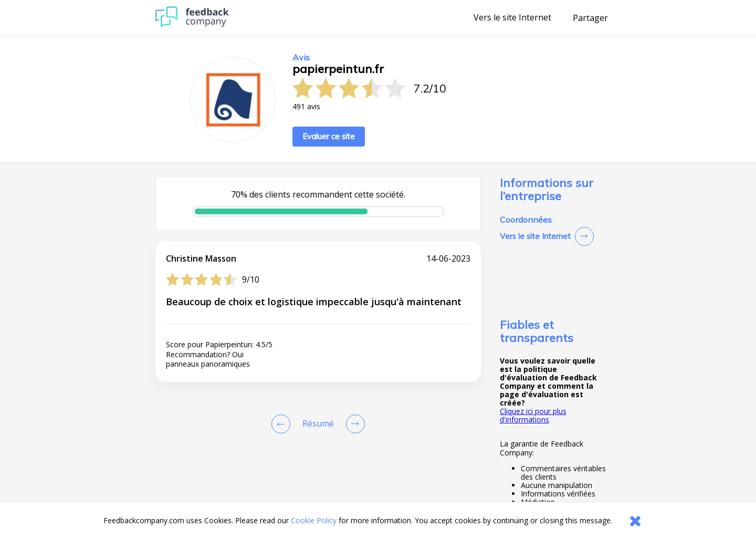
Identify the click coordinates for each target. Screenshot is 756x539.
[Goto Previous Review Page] (283, 424)
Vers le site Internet (512, 18)
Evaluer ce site (329, 136)
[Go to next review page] (353, 424)
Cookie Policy (314, 520)
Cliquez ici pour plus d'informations (533, 415)
